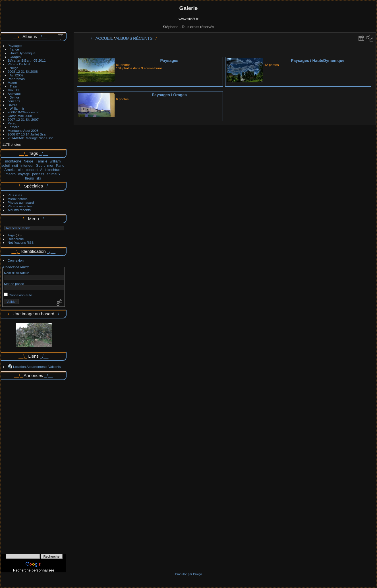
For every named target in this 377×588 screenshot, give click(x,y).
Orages (15, 57)
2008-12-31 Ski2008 (23, 71)
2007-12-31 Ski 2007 (23, 119)
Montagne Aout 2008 (23, 131)
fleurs (29, 178)
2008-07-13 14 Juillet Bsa (27, 134)
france (14, 49)
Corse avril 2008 (20, 116)
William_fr (17, 108)
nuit (15, 165)
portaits (38, 174)
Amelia (10, 170)
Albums (30, 37)
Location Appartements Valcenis (37, 367)
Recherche (16, 239)
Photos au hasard (21, 202)
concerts (14, 101)
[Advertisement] (34, 465)
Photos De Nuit (19, 64)
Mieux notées (18, 199)
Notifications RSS (21, 242)
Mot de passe (14, 284)
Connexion (16, 260)
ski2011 (14, 90)
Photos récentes (20, 206)
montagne (13, 161)
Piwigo (197, 574)
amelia (15, 127)
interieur (27, 165)
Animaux (14, 94)
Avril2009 (17, 75)
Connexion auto (18, 295)
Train (13, 86)
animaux (53, 174)
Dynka (14, 97)
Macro (12, 83)
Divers (12, 105)
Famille (41, 161)
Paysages (15, 46)
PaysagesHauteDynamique (318, 61)
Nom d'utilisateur (16, 273)
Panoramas (16, 79)
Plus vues (15, 195)
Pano (60, 165)
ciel (21, 170)
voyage (24, 174)
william (55, 161)
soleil (6, 165)
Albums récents (19, 210)
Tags (11, 235)
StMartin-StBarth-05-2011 (27, 60)
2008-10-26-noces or (23, 112)
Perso (12, 123)
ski (39, 178)
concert (32, 170)
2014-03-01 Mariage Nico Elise (31, 138)
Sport (41, 165)
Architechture (51, 170)
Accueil (104, 38)
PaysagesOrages (169, 95)
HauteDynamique (23, 53)
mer (50, 165)
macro (11, 174)
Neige (14, 68)
